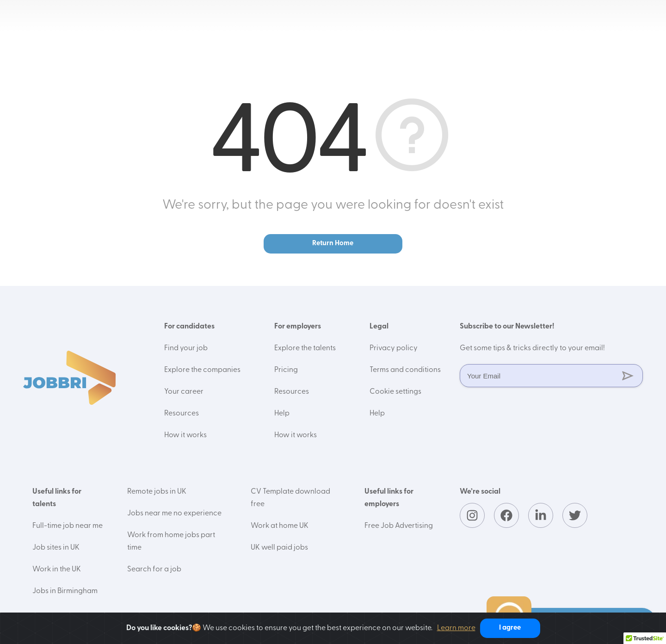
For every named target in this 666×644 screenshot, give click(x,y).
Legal (379, 327)
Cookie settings (395, 392)
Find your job (186, 348)
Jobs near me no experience (174, 514)
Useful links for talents (57, 498)
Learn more (456, 628)
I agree (510, 628)
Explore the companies (202, 370)
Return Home (333, 244)
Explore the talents (305, 348)
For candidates (189, 327)
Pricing (286, 370)
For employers (298, 327)
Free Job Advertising (399, 526)
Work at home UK (280, 526)
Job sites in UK (56, 548)
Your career (184, 392)
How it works (185, 435)
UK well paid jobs (279, 548)
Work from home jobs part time (171, 542)
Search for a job (154, 570)
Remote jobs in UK (157, 492)
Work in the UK (57, 570)
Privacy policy (394, 348)
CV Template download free (290, 498)
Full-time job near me (68, 526)
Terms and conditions (405, 370)
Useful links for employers (389, 498)
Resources (182, 414)
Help (282, 414)
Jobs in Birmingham (65, 591)
